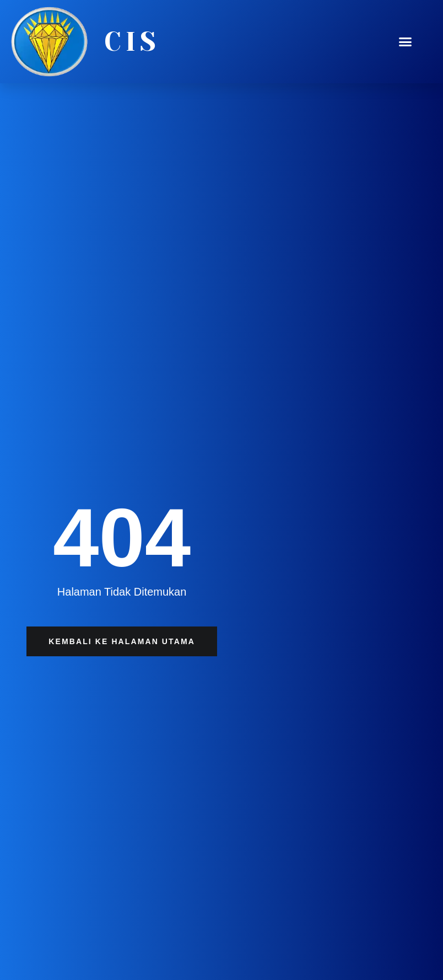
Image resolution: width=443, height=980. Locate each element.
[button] (405, 42)
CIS (132, 42)
